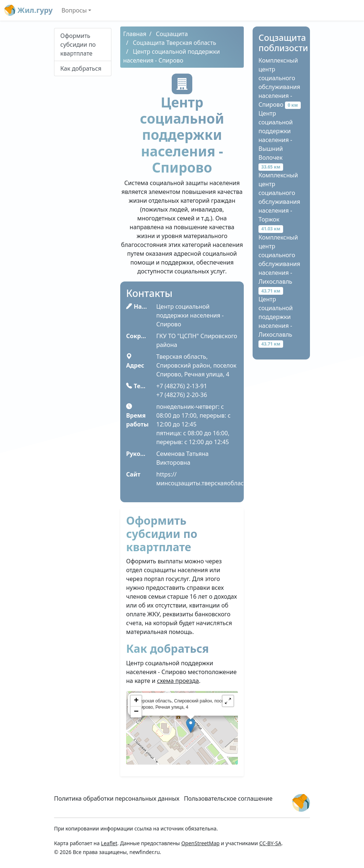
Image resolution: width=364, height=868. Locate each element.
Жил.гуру (28, 10)
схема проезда (178, 681)
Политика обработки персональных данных (117, 798)
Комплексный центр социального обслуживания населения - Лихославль (279, 264)
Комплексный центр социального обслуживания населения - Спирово (280, 82)
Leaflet (109, 843)
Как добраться (81, 68)
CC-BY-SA (270, 843)
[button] (228, 701)
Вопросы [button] (74, 10)
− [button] (136, 712)
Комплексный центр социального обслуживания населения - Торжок (279, 202)
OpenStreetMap (200, 843)
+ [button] (136, 701)
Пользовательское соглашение (228, 798)
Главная (135, 34)
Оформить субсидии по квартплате (78, 45)
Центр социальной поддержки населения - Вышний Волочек (276, 140)
